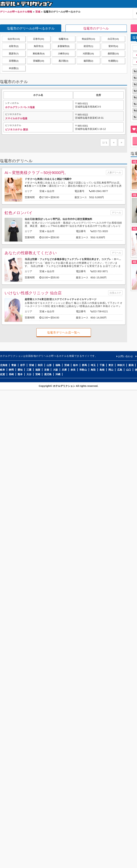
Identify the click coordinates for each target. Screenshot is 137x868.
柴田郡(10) (113, 54)
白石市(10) (113, 39)
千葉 (102, 365)
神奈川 (121, 365)
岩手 (23, 365)
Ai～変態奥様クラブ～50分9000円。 (36, 173)
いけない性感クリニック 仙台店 (33, 293)
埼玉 (93, 365)
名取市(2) (14, 46)
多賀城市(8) (64, 46)
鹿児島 (48, 374)
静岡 (11, 370)
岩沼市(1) (88, 46)
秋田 (40, 365)
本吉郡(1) (14, 68)
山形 (49, 365)
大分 (29, 374)
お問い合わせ (126, 356)
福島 (58, 365)
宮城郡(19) (38, 61)
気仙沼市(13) (88, 39)
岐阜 (2, 370)
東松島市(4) (39, 54)
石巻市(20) (38, 39)
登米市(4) (113, 46)
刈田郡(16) (88, 54)
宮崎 (38, 374)
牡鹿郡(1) (113, 61)
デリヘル (117, 213)
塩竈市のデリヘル (96, 28)
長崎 (11, 374)
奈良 (73, 370)
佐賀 (2, 374)
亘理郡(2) (14, 61)
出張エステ (115, 293)
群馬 (84, 365)
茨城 (67, 365)
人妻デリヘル (114, 172)
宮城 (42, 191)
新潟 (131, 365)
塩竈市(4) (63, 39)
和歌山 (83, 370)
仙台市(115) (14, 39)
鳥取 (93, 370)
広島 (120, 370)
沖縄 (58, 374)
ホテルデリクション (64, 386)
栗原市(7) (14, 54)
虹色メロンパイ (19, 213)
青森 (14, 365)
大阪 (55, 370)
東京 (111, 365)
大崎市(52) (63, 54)
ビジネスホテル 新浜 (17, 129)
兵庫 (64, 370)
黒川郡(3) (63, 61)
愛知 (20, 370)
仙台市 (51, 191)
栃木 (76, 365)
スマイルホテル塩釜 (16, 118)
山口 (129, 370)
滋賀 (38, 370)
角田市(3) (39, 46)
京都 (47, 370)
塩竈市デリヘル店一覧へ (64, 333)
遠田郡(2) (88, 61)
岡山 (111, 370)
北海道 (4, 365)
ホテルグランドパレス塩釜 (20, 107)
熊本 (20, 374)
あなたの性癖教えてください (31, 253)
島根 (102, 370)
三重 (29, 370)
